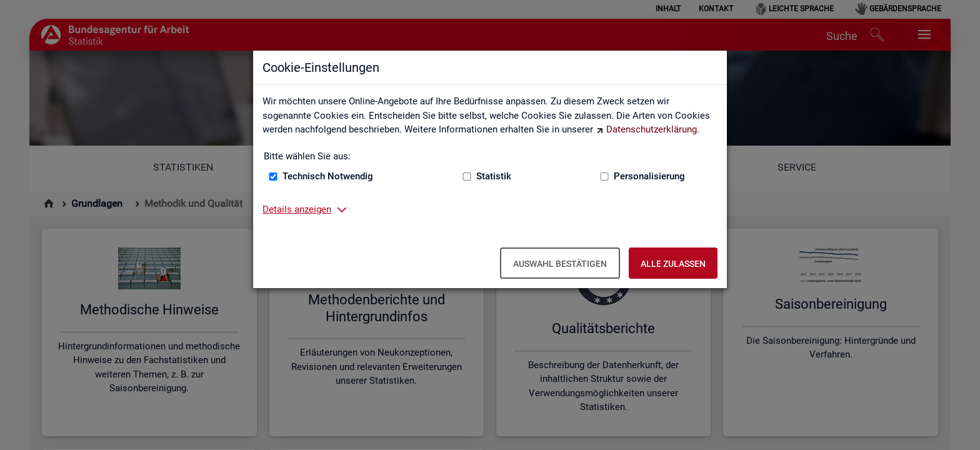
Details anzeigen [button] (297, 209)
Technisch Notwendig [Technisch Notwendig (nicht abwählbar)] (328, 176)
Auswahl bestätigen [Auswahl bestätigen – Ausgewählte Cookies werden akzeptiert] (560, 264)
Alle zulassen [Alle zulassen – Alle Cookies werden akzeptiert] (673, 264)
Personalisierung (649, 176)
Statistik (494, 176)
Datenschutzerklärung (652, 129)
